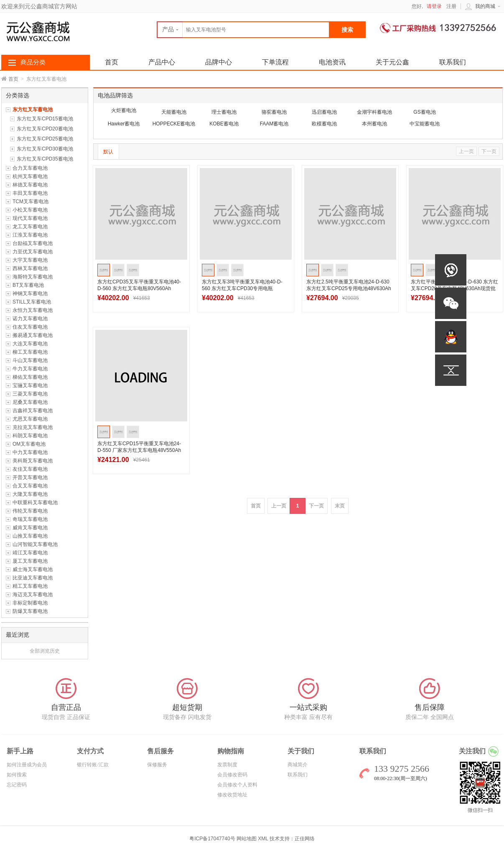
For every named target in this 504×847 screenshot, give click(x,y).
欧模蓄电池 (324, 124)
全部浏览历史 (45, 651)
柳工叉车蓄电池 (30, 352)
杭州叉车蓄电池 (30, 176)
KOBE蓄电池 (224, 124)
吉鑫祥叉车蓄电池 (33, 411)
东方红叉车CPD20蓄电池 (45, 129)
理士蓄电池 (224, 112)
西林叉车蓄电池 (30, 268)
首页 (13, 79)
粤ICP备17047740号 (213, 839)
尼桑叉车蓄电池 (30, 402)
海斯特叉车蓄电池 (33, 277)
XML (263, 839)
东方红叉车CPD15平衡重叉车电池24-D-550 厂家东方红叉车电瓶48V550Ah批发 (139, 450)
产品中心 (162, 62)
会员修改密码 (232, 775)
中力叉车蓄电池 (30, 452)
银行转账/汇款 (93, 765)
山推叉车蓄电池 (30, 536)
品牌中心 (219, 62)
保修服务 (157, 765)
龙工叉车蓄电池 (30, 227)
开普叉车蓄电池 (30, 477)
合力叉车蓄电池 (30, 168)
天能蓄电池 (174, 112)
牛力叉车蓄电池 (30, 369)
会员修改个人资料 (237, 785)
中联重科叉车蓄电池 (35, 503)
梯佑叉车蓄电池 (30, 377)
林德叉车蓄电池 (30, 185)
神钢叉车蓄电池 (30, 293)
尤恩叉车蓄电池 (30, 419)
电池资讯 (332, 62)
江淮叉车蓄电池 (30, 235)
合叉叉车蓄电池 (30, 486)
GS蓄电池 (424, 112)
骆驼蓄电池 (274, 112)
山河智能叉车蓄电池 (35, 544)
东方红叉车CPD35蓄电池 (45, 159)
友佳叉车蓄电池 (30, 469)
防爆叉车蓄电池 (30, 611)
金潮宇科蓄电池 (374, 112)
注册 (451, 6)
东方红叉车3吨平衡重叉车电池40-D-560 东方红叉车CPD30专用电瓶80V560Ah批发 (242, 288)
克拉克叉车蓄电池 (33, 427)
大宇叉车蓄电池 (30, 260)
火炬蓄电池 (124, 110)
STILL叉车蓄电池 (32, 302)
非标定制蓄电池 (30, 603)
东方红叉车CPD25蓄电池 (45, 139)
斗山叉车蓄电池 (30, 360)
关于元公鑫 (392, 62)
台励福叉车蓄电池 (33, 243)
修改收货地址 (232, 795)
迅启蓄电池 (324, 112)
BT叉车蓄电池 (28, 285)
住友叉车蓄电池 (30, 327)
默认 (108, 152)
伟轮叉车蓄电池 (30, 511)
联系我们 (453, 62)
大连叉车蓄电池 (30, 344)
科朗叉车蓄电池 (30, 436)
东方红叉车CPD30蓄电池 (45, 149)
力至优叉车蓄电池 (33, 252)
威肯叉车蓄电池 (30, 528)
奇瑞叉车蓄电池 (30, 519)
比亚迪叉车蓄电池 (33, 578)
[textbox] (243, 30)
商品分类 (33, 62)
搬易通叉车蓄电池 (33, 335)
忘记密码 (17, 785)
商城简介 (298, 765)
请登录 (434, 6)
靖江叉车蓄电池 (30, 553)
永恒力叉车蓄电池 (33, 310)
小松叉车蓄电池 (30, 210)
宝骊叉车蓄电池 (30, 385)
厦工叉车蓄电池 (30, 561)
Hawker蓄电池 (124, 124)
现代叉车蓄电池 (30, 218)
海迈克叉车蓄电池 (33, 594)
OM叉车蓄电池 (29, 444)
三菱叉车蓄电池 (30, 394)
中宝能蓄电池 (425, 124)
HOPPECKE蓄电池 (174, 124)
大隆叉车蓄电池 (30, 494)
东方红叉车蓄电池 (33, 110)
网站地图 (247, 839)
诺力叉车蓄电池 (30, 319)
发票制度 (227, 765)
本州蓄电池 (374, 124)
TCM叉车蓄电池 (31, 202)
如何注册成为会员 (27, 765)
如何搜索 (17, 775)
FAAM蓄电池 (274, 124)
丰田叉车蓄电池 (30, 193)
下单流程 (275, 62)
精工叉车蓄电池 (30, 586)
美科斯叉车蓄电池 (33, 461)
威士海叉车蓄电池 (33, 569)
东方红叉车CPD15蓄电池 (45, 119)
